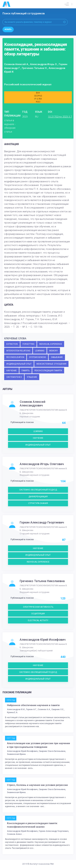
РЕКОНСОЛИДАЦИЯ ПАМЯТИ (48, 371)
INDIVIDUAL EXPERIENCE (51, 344)
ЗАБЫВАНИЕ (57, 357)
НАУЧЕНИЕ (12, 371)
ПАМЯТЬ (26, 371)
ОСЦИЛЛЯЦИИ (38, 614)
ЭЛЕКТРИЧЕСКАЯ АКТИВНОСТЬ (38, 607)
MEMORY (54, 351)
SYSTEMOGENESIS (37, 357)
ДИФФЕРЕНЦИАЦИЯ (38, 497)
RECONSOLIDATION (15, 357)
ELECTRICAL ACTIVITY (38, 620)
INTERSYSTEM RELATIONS (18, 351)
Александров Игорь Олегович (42, 464)
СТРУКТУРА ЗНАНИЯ (38, 503)
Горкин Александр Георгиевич (42, 522)
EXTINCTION (12, 344)
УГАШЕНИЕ (32, 377)
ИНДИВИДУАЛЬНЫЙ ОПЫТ (19, 364)
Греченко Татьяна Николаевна (42, 581)
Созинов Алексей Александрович (32, 404)
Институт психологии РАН (42, 864)
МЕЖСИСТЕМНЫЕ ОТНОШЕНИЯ (51, 364)
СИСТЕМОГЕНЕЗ (14, 377)
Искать (8, 29)
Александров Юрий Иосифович (43, 640)
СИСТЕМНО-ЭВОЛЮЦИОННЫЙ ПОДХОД (38, 490)
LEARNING (40, 351)
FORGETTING (28, 344)
